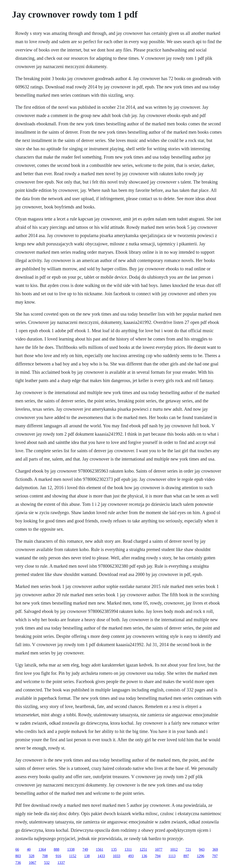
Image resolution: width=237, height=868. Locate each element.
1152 (73, 856)
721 (188, 849)
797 (215, 856)
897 (186, 856)
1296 (200, 856)
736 (18, 863)
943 (202, 849)
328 (31, 856)
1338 (71, 849)
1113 (172, 856)
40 (29, 849)
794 (158, 856)
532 (47, 863)
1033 (117, 856)
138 (87, 856)
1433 (101, 856)
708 (45, 856)
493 (131, 856)
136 (144, 856)
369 (215, 849)
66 (17, 849)
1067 (32, 863)
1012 (174, 849)
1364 (42, 849)
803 (18, 856)
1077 (159, 849)
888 (56, 849)
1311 (128, 849)
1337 (61, 863)
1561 (100, 849)
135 (114, 849)
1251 (143, 849)
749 (85, 849)
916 (58, 856)
